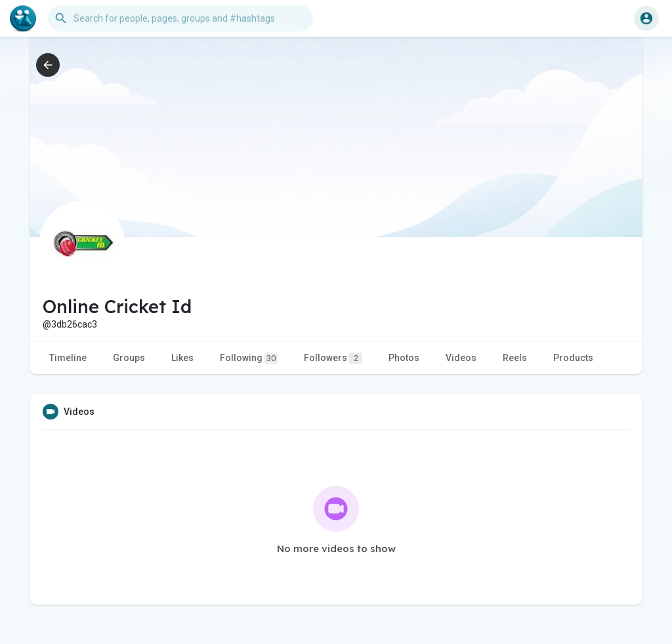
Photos (404, 358)
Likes (182, 358)
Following (249, 358)
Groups (129, 358)
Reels (515, 358)
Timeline (68, 358)
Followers (333, 358)
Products (573, 358)
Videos (461, 358)
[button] (180, 18)
